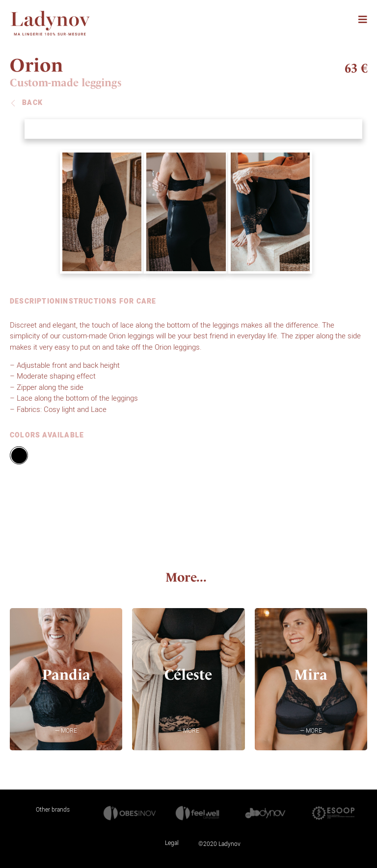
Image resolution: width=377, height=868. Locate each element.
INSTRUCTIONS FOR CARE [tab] (108, 302)
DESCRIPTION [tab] (35, 302)
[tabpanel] (186, 367)
